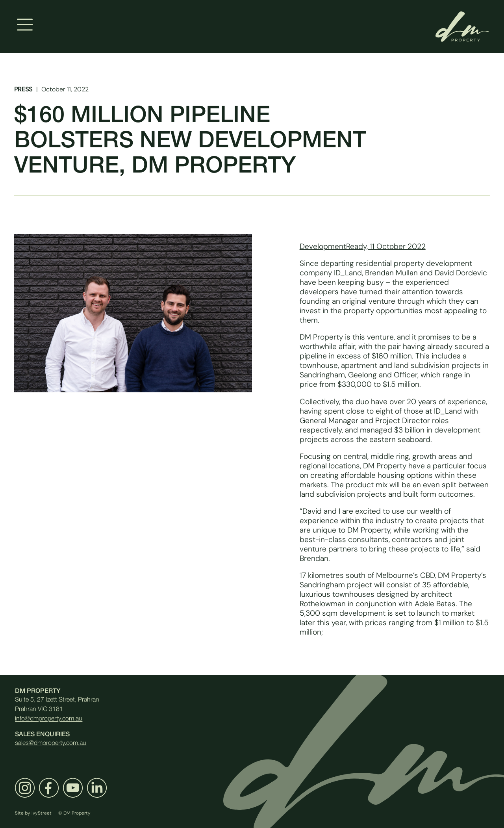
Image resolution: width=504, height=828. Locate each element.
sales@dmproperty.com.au (51, 743)
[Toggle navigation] (25, 25)
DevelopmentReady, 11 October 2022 (363, 246)
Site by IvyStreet (33, 813)
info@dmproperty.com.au (49, 719)
